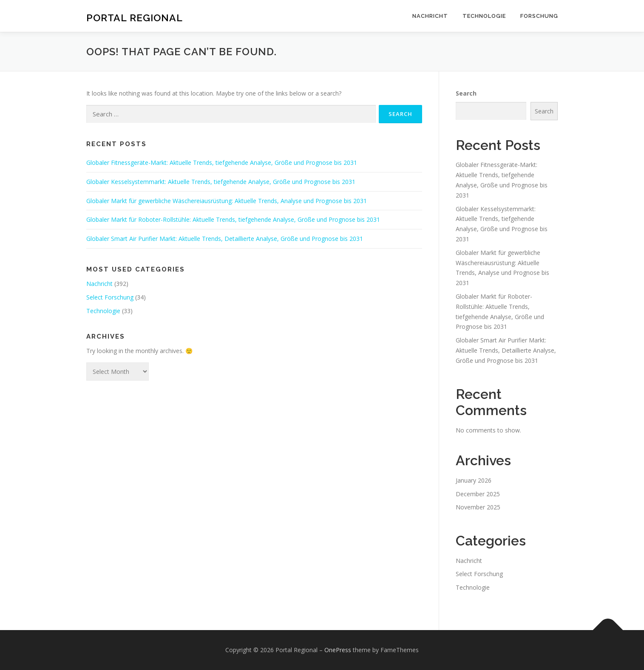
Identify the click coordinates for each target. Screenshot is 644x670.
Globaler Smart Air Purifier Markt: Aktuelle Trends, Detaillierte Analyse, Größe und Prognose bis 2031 (225, 239)
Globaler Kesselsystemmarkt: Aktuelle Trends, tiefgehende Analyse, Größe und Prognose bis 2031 (221, 182)
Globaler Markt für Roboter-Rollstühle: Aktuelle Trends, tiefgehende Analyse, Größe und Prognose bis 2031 (233, 219)
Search (466, 93)
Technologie (484, 16)
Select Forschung (110, 297)
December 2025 (478, 494)
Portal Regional (135, 17)
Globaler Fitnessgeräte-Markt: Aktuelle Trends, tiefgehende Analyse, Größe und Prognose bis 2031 (222, 163)
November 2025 (478, 507)
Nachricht (430, 16)
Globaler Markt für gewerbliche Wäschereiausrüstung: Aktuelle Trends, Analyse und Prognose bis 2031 (227, 201)
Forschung (539, 16)
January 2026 (474, 480)
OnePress (338, 650)
